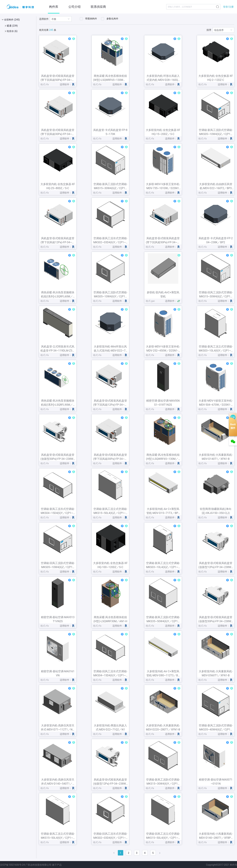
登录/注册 (228, 7)
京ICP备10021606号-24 (12, 865)
